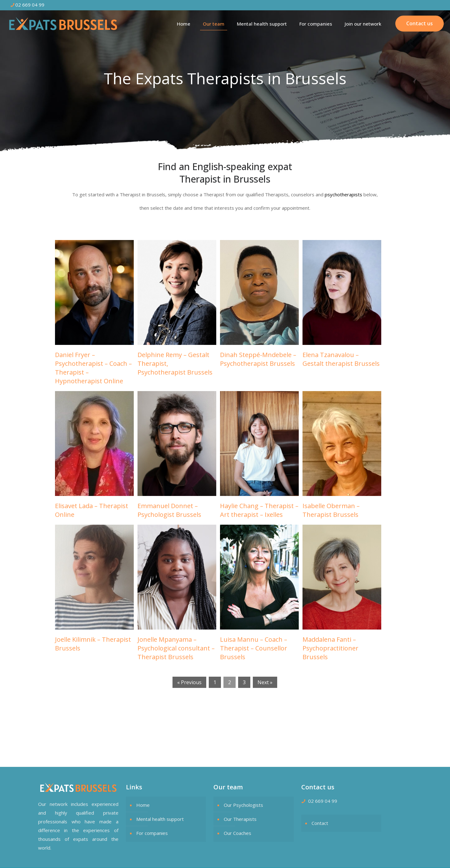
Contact (320, 823)
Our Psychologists (243, 805)
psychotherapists (343, 194)
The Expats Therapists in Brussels (111, 731)
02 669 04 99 (323, 801)
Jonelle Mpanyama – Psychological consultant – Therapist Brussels (176, 648)
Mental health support (160, 819)
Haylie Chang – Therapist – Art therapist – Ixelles (259, 510)
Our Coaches (237, 833)
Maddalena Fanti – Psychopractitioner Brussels (330, 648)
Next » (265, 682)
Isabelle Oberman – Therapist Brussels (331, 510)
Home (143, 805)
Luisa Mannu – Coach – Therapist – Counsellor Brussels (254, 648)
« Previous (189, 682)
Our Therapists (240, 819)
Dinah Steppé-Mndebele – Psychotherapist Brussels (258, 359)
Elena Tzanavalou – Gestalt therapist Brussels (341, 359)
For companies (152, 833)
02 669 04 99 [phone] (30, 5)
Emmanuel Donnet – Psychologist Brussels (169, 510)
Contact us (420, 23)
